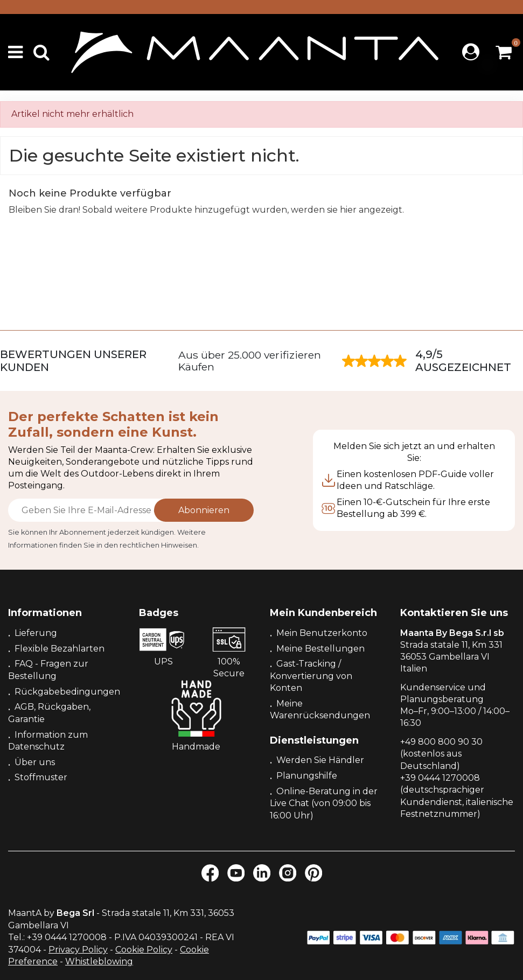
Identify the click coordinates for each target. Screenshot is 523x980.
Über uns (35, 762)
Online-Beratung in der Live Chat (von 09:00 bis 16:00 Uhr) (324, 803)
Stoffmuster (41, 777)
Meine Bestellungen (320, 649)
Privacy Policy (78, 950)
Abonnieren (204, 510)
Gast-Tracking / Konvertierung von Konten (311, 676)
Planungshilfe (307, 776)
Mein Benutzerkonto (322, 633)
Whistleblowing (99, 961)
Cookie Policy (144, 950)
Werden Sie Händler (320, 760)
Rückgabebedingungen (67, 692)
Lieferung (36, 633)
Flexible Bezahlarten (60, 649)
